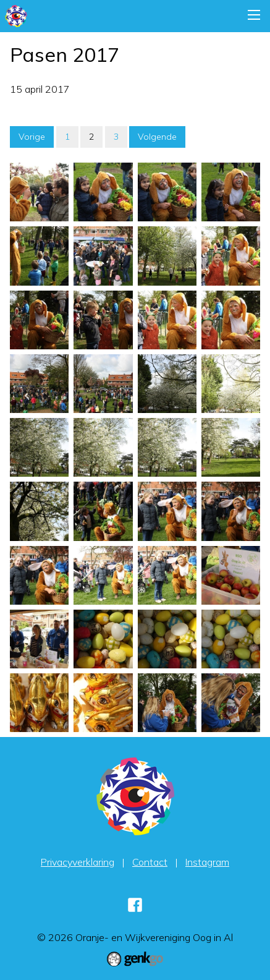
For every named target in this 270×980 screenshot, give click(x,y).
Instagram (207, 862)
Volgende (157, 137)
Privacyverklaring (78, 862)
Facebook (135, 905)
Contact (150, 862)
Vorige (32, 137)
